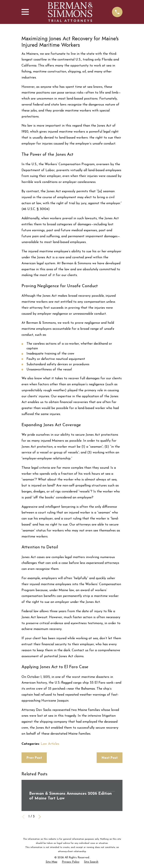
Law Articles (50, 744)
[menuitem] (52, 862)
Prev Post (34, 758)
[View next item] (40, 817)
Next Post (110, 758)
